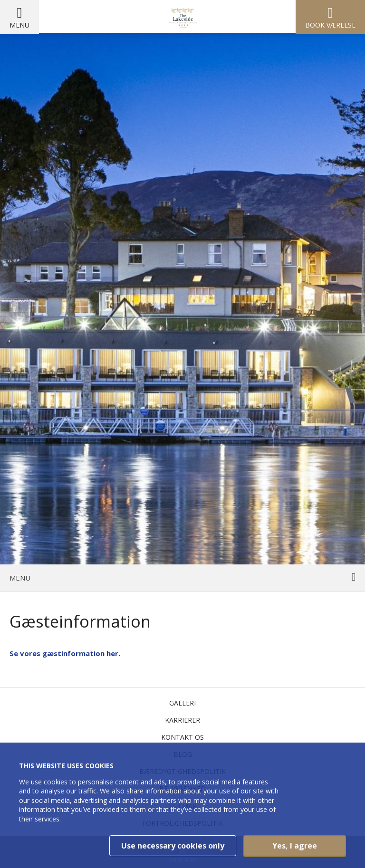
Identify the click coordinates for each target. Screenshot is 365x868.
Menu (19, 25)
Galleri (182, 703)
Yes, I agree (295, 846)
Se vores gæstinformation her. (65, 653)
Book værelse (330, 25)
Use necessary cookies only (173, 846)
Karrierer (182, 720)
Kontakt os (182, 737)
